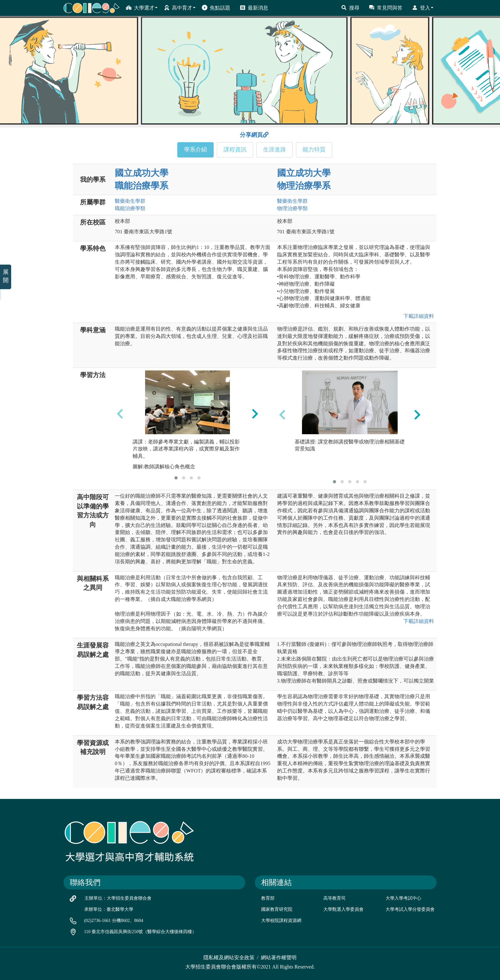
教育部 (268, 898)
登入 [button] (423, 8)
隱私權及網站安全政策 (229, 958)
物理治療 (292, 208)
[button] (176, 478)
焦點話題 (216, 8)
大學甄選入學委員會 (343, 909)
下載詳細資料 (417, 316)
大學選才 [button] (142, 8)
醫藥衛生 (130, 201)
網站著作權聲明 (279, 958)
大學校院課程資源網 (281, 921)
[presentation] (120, 414)
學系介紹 (195, 150)
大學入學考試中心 (403, 898)
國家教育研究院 (277, 909)
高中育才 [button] (180, 8)
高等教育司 (335, 898)
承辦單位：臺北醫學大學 (109, 909)
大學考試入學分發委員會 (410, 909)
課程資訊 (235, 150)
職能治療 (130, 208)
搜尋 (350, 8)
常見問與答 (386, 8)
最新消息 (254, 8)
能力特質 (314, 150)
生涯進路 (275, 150)
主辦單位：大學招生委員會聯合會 (118, 898)
